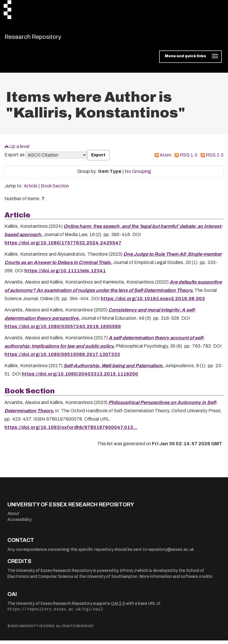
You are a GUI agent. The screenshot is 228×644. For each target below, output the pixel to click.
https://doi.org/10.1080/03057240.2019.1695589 (63, 330)
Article (31, 190)
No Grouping (138, 175)
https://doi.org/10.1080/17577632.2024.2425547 (63, 247)
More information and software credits (176, 580)
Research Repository (46, 39)
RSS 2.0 (215, 159)
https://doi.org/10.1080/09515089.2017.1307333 (62, 358)
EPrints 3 (128, 574)
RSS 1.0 (189, 159)
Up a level (19, 150)
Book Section (55, 190)
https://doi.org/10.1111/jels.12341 (65, 275)
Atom (166, 159)
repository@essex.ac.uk (171, 553)
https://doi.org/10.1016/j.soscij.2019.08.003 (153, 302)
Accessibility (19, 523)
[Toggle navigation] (190, 61)
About (13, 517)
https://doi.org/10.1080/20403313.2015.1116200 (80, 378)
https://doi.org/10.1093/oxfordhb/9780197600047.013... (71, 431)
